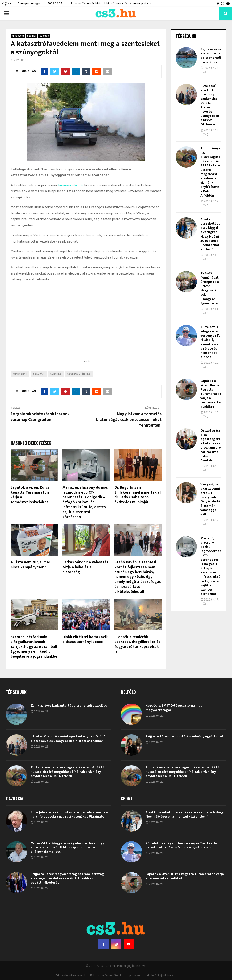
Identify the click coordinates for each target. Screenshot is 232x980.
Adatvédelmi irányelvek (71, 976)
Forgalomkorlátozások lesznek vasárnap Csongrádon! (40, 417)
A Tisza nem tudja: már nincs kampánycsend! (30, 565)
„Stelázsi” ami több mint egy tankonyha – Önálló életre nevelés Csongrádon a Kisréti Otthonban (210, 105)
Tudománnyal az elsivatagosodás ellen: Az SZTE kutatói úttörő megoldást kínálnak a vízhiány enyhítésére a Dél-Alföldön (211, 172)
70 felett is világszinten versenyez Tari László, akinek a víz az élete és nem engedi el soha (211, 342)
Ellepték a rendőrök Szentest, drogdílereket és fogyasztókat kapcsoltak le (137, 644)
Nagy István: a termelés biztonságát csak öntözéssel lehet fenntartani (129, 420)
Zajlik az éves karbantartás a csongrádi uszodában (211, 56)
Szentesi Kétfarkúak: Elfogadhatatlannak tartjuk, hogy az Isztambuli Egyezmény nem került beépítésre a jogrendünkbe (34, 647)
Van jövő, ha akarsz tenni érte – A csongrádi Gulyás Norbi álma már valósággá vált (210, 499)
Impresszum (134, 976)
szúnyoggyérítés (79, 374)
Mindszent (18, 36)
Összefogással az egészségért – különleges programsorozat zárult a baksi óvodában (211, 445)
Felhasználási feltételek (106, 976)
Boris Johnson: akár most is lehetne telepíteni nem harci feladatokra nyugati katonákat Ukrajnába (69, 814)
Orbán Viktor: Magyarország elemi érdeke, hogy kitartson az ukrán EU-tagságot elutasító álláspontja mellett (67, 847)
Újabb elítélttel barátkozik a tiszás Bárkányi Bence (85, 639)
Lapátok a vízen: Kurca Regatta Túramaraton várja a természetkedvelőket (30, 495)
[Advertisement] (86, 328)
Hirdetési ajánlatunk (160, 976)
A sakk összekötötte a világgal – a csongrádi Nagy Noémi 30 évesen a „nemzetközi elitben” (211, 234)
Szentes (44, 36)
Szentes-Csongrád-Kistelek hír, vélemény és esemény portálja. (111, 4)
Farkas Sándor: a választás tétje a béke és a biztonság (85, 567)
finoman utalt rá (70, 185)
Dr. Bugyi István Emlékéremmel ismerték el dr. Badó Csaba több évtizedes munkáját (138, 495)
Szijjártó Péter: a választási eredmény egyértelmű (184, 736)
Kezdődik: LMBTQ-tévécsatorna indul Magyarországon (174, 708)
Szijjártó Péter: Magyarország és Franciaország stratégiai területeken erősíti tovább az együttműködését (67, 878)
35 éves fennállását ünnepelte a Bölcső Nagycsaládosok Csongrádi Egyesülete (210, 288)
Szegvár (32, 36)
